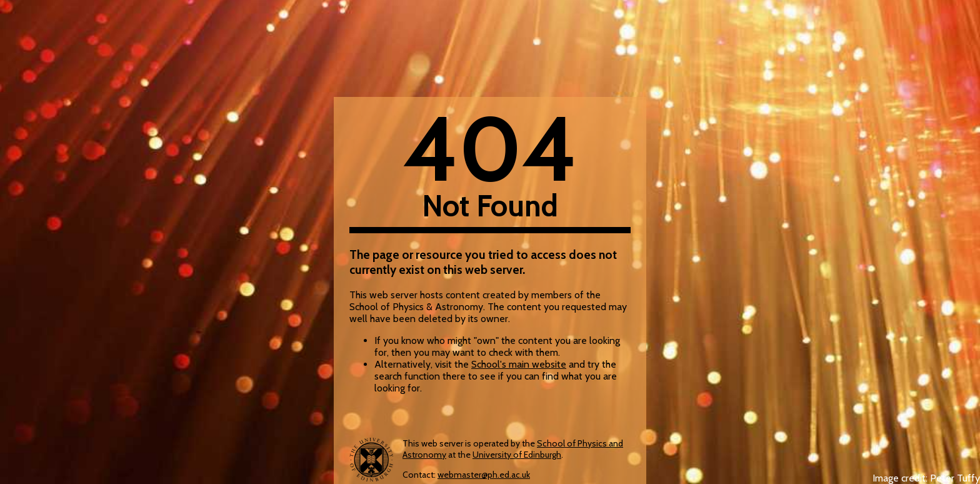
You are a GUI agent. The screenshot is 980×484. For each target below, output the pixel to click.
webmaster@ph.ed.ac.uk (484, 475)
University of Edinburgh (517, 455)
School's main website (519, 364)
